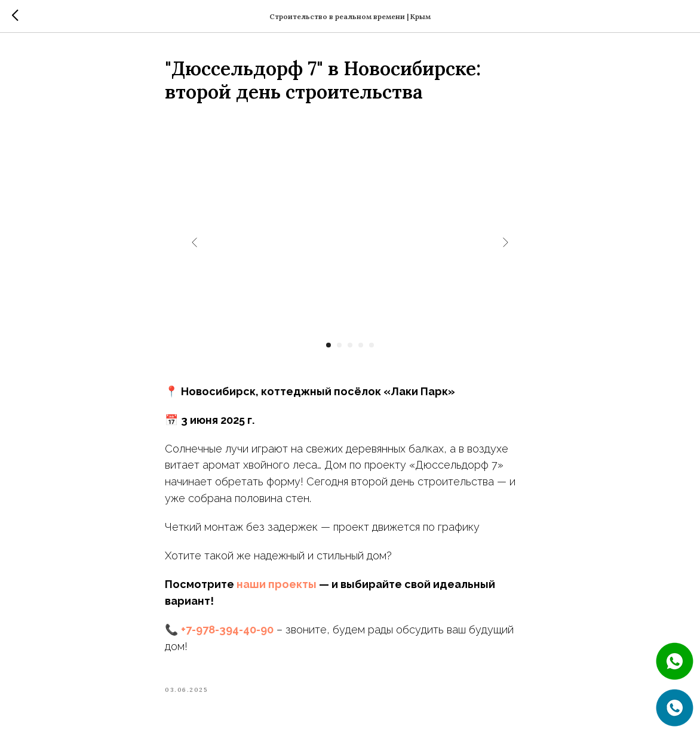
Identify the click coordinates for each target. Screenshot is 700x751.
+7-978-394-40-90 (227, 630)
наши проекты (277, 584)
